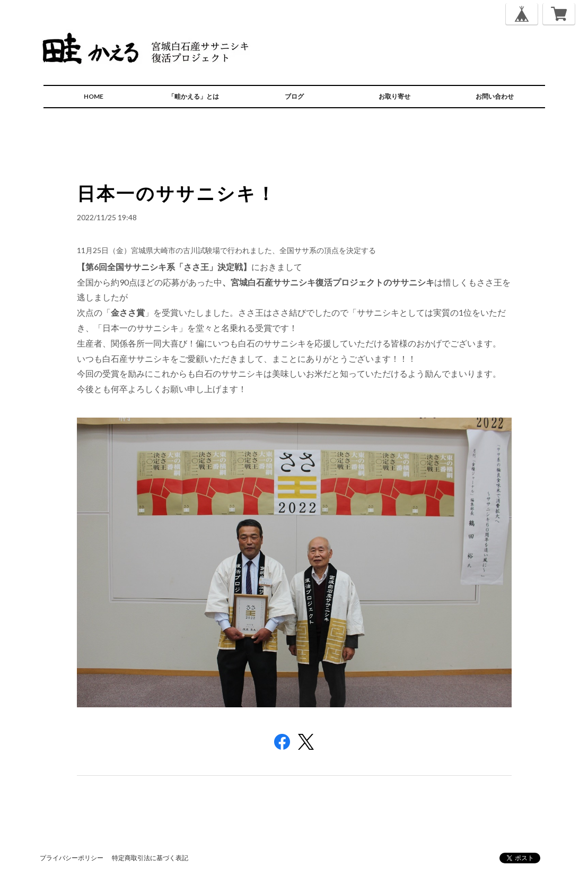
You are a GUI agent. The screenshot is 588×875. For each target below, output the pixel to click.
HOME (94, 96)
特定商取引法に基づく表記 (150, 858)
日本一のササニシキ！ (177, 193)
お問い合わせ (495, 96)
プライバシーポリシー (72, 858)
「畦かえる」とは (194, 96)
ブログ (294, 96)
